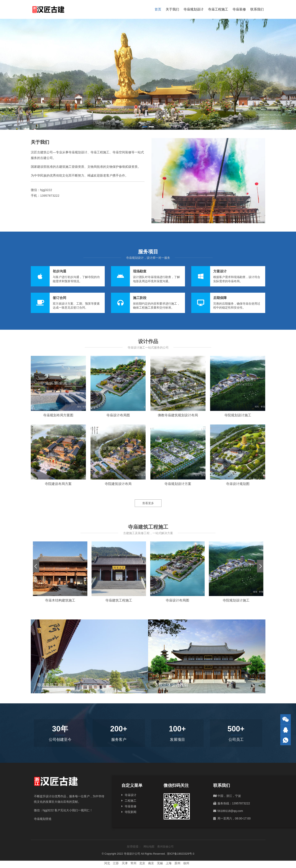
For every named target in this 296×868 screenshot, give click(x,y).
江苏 (116, 863)
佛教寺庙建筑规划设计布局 (178, 415)
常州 (133, 863)
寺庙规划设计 (194, 9)
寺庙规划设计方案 (178, 484)
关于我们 (172, 9)
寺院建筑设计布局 (118, 484)
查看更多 (148, 503)
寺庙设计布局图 (118, 415)
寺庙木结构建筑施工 (60, 600)
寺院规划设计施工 (238, 415)
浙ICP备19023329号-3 (181, 854)
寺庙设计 (131, 795)
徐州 (186, 863)
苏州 (177, 863)
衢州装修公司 (165, 847)
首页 (158, 9)
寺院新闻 (131, 812)
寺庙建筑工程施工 (119, 600)
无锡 (160, 863)
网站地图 (149, 847)
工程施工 (131, 801)
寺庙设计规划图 (238, 484)
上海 (169, 863)
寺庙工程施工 (218, 9)
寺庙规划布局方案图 (58, 415)
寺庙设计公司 (132, 854)
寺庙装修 (239, 9)
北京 (142, 863)
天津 (125, 863)
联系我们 (257, 9)
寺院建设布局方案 (58, 484)
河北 (107, 863)
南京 (151, 863)
